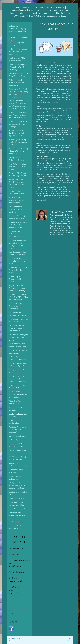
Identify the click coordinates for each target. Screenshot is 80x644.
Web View (68, 641)
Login (69, 639)
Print (12, 639)
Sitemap (18, 639)
